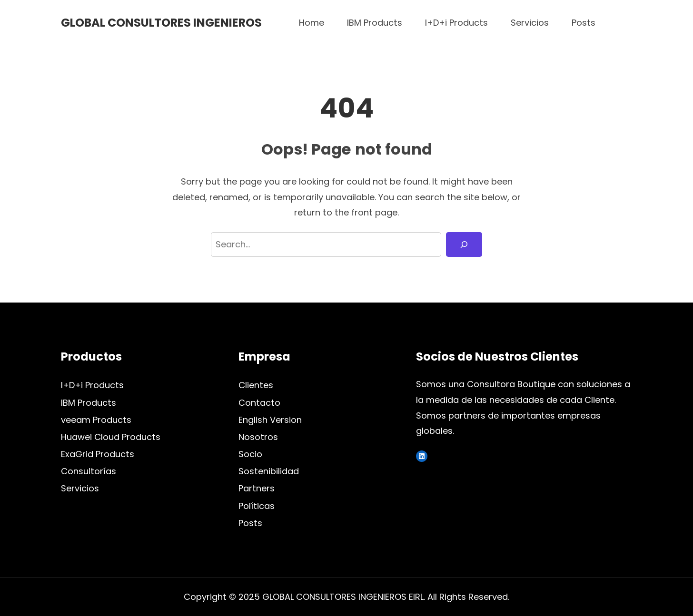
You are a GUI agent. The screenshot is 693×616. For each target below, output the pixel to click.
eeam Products (99, 420)
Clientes (256, 385)
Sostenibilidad (269, 471)
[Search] (464, 245)
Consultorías (89, 471)
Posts (250, 523)
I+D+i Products (92, 385)
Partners (257, 488)
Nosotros (258, 437)
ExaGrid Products (98, 454)
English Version (270, 420)
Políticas (257, 506)
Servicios (80, 488)
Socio (250, 454)
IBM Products (89, 403)
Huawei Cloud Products (111, 437)
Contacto (259, 403)
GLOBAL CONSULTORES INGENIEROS (161, 23)
